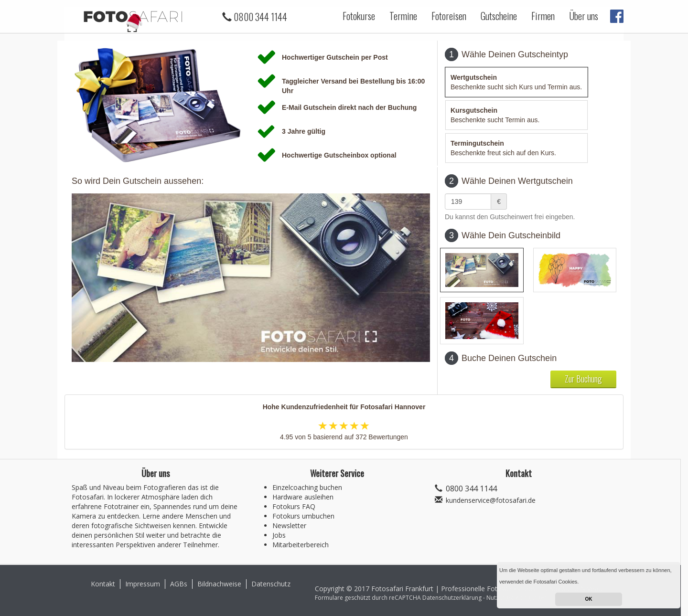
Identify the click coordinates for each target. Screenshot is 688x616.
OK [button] (589, 599)
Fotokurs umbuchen (303, 516)
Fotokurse (359, 16)
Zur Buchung (583, 379)
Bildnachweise (219, 584)
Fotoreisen (449, 16)
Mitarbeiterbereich (301, 545)
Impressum (143, 584)
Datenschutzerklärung (452, 598)
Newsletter (289, 526)
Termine (403, 16)
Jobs (279, 535)
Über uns (584, 16)
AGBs (179, 584)
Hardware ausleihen (303, 497)
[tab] (516, 82)
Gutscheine (499, 16)
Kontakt (103, 584)
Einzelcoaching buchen (307, 487)
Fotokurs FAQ (294, 506)
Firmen (543, 16)
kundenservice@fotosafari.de (491, 500)
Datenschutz (271, 584)
